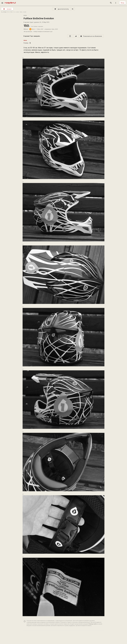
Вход (123, 3)
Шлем (25, 15)
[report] (91, 36)
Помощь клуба (93, 624)
